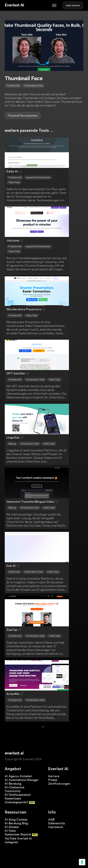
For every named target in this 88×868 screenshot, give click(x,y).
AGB (51, 819)
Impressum (56, 827)
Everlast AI (14, 5)
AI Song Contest (16, 819)
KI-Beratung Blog (16, 823)
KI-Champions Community (15, 789)
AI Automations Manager (22, 780)
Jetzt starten (73, 5)
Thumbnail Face (17, 116)
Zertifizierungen (59, 784)
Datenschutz (57, 823)
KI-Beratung (13, 784)
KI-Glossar (12, 827)
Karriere (54, 776)
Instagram (11, 842)
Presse (53, 780)
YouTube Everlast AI (18, 838)
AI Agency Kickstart (18, 776)
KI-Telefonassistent (18, 795)
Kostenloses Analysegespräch (16, 800)
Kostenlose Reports (18, 834)
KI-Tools (10, 831)
